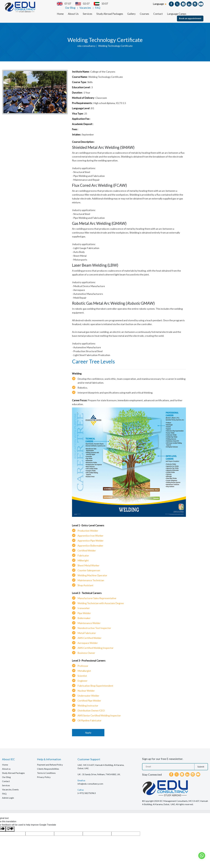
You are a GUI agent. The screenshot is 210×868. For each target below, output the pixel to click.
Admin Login (8, 794)
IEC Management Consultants (174, 797)
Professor (83, 662)
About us (6, 765)
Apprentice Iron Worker (90, 532)
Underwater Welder (88, 692)
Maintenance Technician (91, 577)
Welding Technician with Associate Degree (101, 600)
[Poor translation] (10, 826)
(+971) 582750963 (87, 790)
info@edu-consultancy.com (90, 780)
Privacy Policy (44, 774)
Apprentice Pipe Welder (91, 537)
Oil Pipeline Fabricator (90, 717)
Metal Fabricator (87, 630)
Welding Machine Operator (92, 572)
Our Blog (121, 4)
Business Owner (86, 650)
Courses (144, 10)
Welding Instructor (88, 702)
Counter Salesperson (89, 567)
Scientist (82, 672)
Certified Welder (87, 547)
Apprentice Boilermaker (90, 542)
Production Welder (88, 527)
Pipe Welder (84, 610)
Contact (158, 10)
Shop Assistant (85, 582)
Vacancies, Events (10, 786)
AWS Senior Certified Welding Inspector (99, 712)
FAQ (149, 4)
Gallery (131, 10)
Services (87, 10)
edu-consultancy (86, 42)
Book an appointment (190, 15)
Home (60, 10)
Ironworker (84, 605)
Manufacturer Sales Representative (97, 595)
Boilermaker (84, 615)
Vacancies (136, 4)
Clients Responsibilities (48, 765)
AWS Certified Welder (90, 635)
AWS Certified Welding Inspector (95, 645)
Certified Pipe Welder (89, 697)
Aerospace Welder (88, 640)
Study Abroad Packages (110, 10)
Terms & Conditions (46, 770)
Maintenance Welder (89, 620)
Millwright (83, 557)
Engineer (82, 677)
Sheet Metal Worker (88, 562)
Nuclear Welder (86, 687)
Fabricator (83, 552)
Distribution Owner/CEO (91, 707)
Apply (88, 729)
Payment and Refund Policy (50, 761)
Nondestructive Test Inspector (94, 625)
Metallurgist (84, 667)
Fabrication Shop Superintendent (95, 682)
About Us (73, 10)
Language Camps (177, 10)
